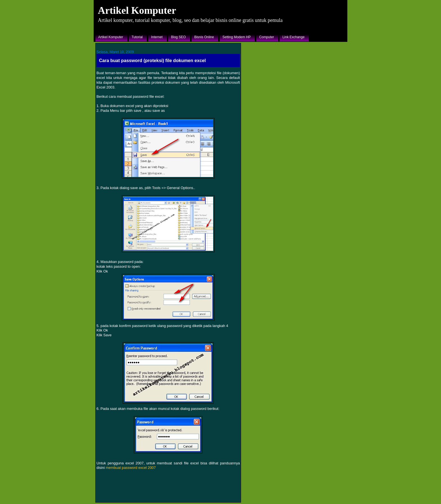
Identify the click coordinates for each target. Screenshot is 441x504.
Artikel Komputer (137, 10)
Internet (157, 37)
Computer (266, 37)
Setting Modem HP (237, 37)
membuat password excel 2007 (131, 468)
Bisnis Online (204, 37)
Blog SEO (178, 37)
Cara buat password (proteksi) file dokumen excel (152, 60)
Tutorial (137, 37)
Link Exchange (293, 37)
